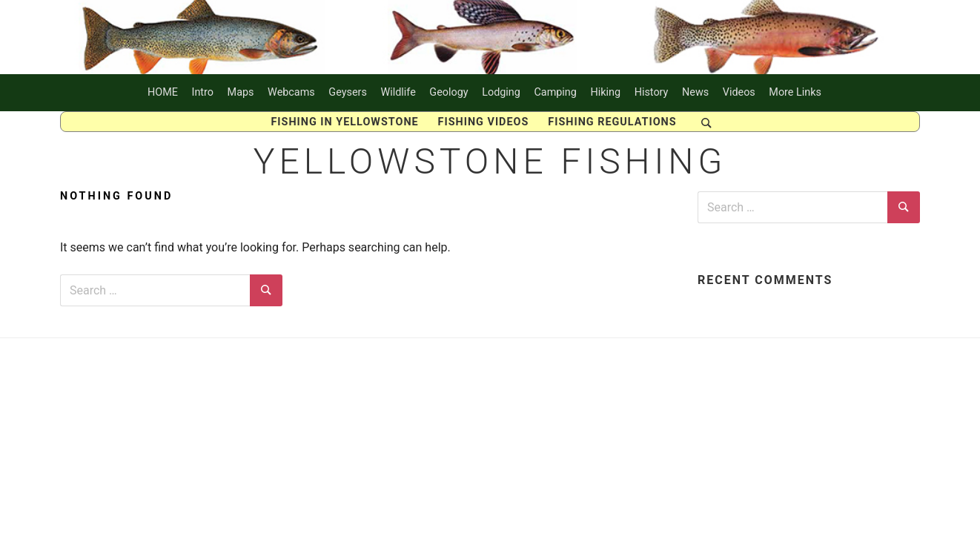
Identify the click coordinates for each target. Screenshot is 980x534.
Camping (555, 92)
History (652, 92)
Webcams (291, 92)
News (695, 92)
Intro (203, 92)
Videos (739, 92)
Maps (241, 92)
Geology (448, 92)
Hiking (605, 92)
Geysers (348, 92)
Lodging (501, 92)
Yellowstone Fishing (490, 162)
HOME (163, 92)
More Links (795, 92)
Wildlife (398, 92)
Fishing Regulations (612, 122)
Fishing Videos (484, 122)
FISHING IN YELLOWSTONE (344, 122)
